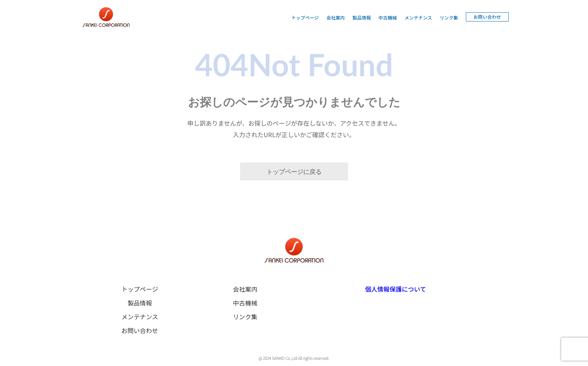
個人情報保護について (396, 289)
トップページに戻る (294, 172)
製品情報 (362, 17)
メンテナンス (418, 17)
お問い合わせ (487, 17)
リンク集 (449, 17)
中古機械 (388, 17)
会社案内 (336, 17)
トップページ (305, 17)
